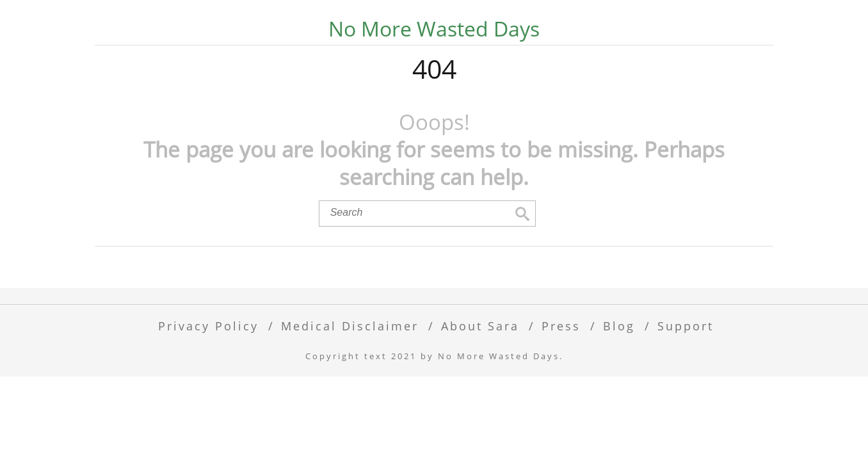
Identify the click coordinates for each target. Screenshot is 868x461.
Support (686, 367)
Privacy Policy (208, 367)
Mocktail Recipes (276, 55)
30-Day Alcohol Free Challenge (465, 55)
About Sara (480, 367)
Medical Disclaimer (350, 367)
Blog (619, 367)
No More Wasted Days (434, 28)
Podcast (623, 55)
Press (561, 367)
